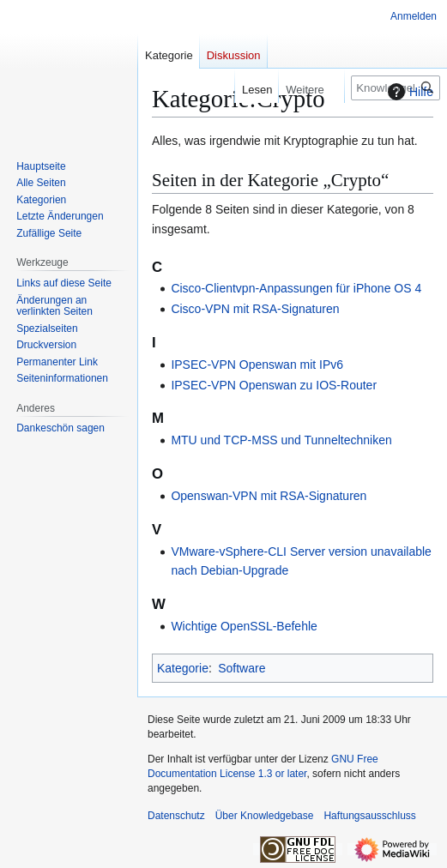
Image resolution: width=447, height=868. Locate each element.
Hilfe (408, 92)
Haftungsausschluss (369, 816)
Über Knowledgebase (265, 816)
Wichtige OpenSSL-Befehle (244, 626)
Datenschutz (176, 816)
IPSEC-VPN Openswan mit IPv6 (257, 365)
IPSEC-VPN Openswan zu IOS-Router (274, 385)
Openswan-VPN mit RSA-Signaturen (269, 496)
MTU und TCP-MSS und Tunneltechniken (281, 440)
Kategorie (183, 668)
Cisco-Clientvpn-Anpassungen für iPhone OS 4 (296, 288)
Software (242, 668)
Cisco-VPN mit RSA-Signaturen (255, 309)
